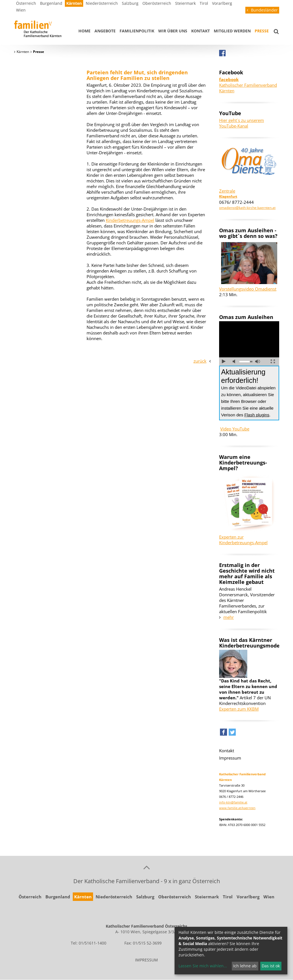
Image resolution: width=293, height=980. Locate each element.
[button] (223, 734)
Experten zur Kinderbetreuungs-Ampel (243, 540)
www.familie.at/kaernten (237, 808)
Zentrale (227, 191)
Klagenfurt (228, 196)
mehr (229, 617)
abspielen (224, 361)
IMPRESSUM (146, 960)
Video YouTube (235, 429)
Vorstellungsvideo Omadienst (248, 289)
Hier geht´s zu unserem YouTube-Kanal (242, 123)
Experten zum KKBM (239, 709)
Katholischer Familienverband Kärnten (248, 85)
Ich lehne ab (245, 966)
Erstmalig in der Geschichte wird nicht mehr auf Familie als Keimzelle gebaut (247, 573)
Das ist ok (271, 966)
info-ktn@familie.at (233, 802)
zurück (200, 361)
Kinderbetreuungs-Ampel (130, 220)
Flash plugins (257, 415)
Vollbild (273, 361)
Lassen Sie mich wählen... (203, 966)
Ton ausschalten (235, 361)
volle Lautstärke (258, 361)
